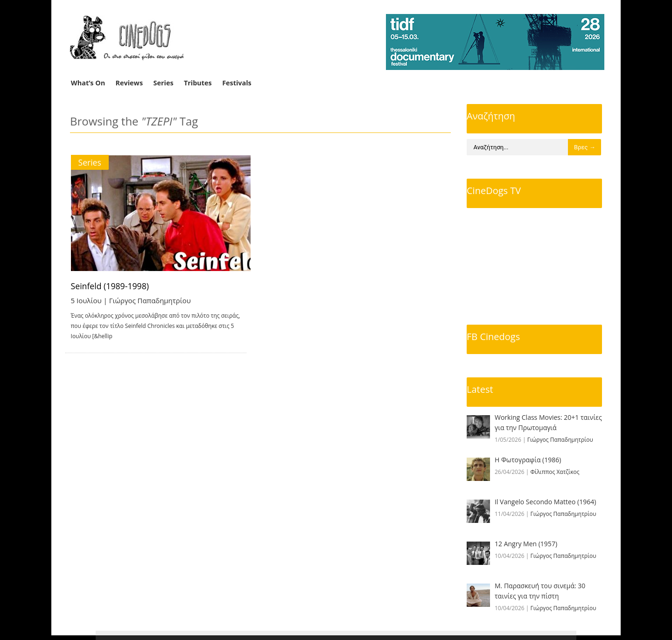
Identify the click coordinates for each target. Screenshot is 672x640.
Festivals (237, 83)
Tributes (198, 83)
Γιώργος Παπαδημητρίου (150, 300)
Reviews (129, 83)
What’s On (88, 83)
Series (164, 83)
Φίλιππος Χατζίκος (555, 472)
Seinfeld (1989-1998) (111, 286)
